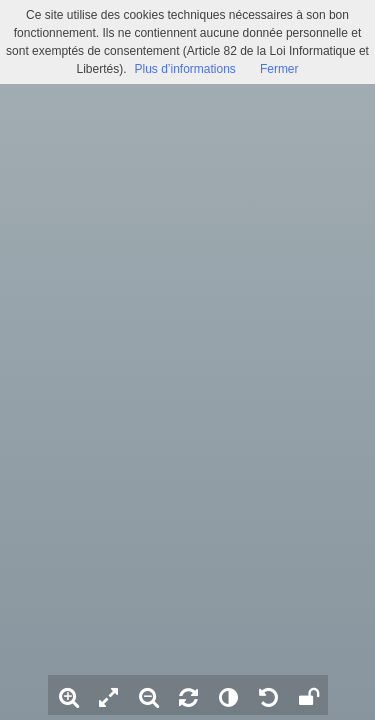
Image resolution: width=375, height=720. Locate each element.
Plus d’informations (184, 69)
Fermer (279, 69)
